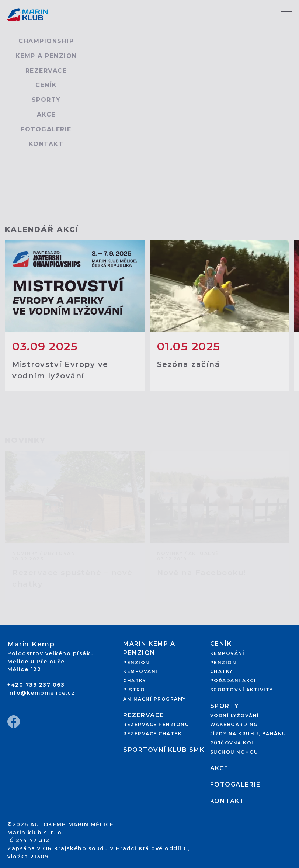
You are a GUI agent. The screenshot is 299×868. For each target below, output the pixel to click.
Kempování (140, 671)
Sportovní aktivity (242, 690)
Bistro (134, 690)
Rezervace (46, 71)
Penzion (136, 662)
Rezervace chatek (152, 734)
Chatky (135, 680)
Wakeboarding (234, 724)
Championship (46, 41)
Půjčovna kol (232, 743)
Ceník (46, 85)
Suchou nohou (234, 752)
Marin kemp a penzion (149, 648)
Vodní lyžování (235, 716)
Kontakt (46, 144)
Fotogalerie (46, 129)
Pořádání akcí (233, 680)
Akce (46, 114)
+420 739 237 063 (36, 685)
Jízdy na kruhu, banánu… (250, 734)
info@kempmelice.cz (41, 693)
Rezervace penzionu (156, 724)
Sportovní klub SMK (164, 750)
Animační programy (155, 699)
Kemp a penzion (46, 56)
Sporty (46, 100)
